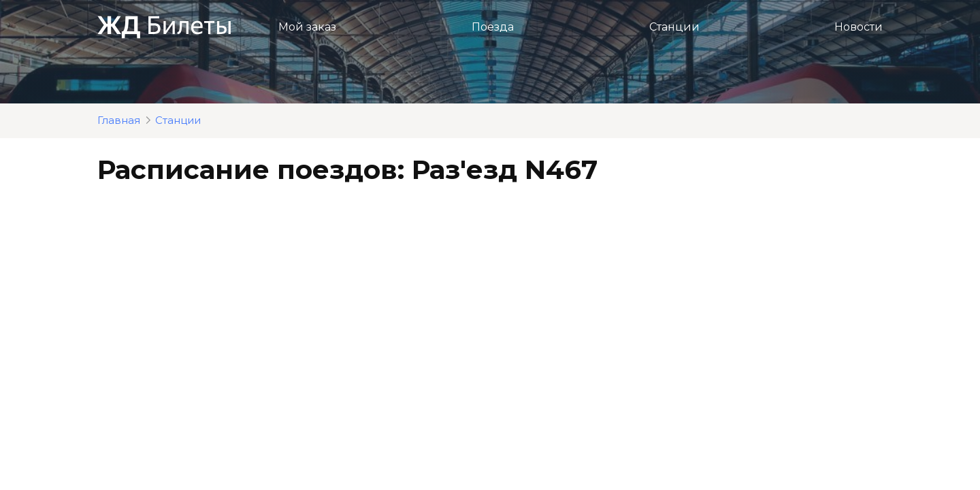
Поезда (493, 27)
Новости (859, 27)
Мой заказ (307, 27)
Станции (674, 27)
